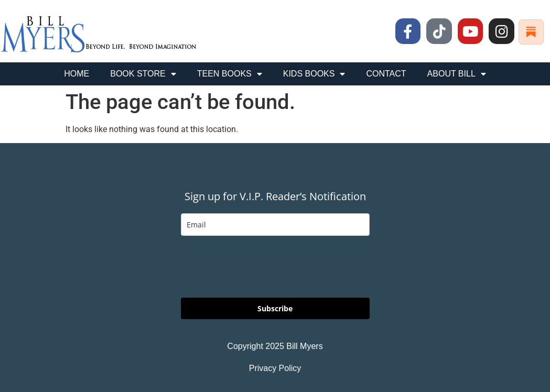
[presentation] (261, 267)
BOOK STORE (143, 74)
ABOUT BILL (457, 74)
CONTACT (386, 74)
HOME (77, 74)
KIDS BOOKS (314, 74)
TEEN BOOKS (230, 74)
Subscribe (275, 308)
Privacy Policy (275, 368)
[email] (275, 225)
